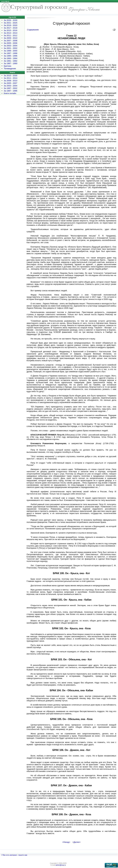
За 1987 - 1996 (10, 91)
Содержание (33, 30)
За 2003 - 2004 (10, 46)
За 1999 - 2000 (10, 51)
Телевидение (10, 69)
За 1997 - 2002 (10, 88)
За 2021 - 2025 (10, 23)
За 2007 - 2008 (10, 41)
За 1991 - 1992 (10, 61)
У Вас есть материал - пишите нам (14, 855)
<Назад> (66, 842)
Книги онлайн (10, 93)
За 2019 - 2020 (10, 25)
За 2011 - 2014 (10, 78)
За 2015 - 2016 (10, 30)
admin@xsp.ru (61, 865)
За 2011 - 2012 (10, 35)
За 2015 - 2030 (10, 76)
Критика (7, 66)
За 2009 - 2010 (10, 38)
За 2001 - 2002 (10, 48)
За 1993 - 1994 (10, 58)
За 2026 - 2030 (10, 20)
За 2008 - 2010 (10, 81)
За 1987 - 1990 (10, 63)
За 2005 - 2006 (10, 43)
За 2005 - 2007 (10, 83)
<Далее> (77, 842)
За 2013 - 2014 (10, 33)
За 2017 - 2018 (10, 28)
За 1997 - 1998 (10, 53)
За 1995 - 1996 (10, 56)
